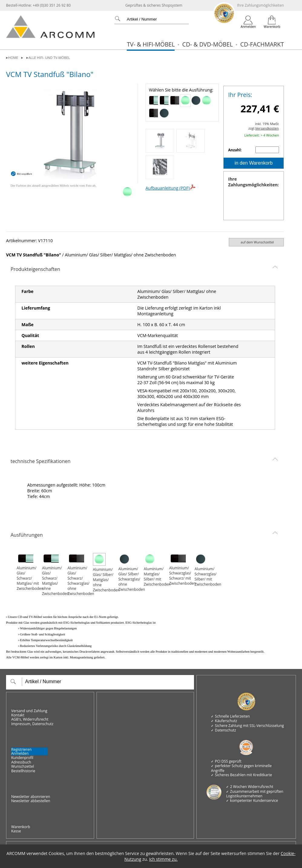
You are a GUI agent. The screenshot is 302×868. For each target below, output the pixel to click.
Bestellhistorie (23, 771)
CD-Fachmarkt (262, 44)
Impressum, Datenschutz (32, 724)
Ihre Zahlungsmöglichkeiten (260, 5)
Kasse (16, 831)
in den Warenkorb (254, 163)
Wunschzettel (23, 767)
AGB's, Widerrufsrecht (30, 719)
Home (13, 58)
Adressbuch (21, 762)
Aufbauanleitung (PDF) (171, 188)
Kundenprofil (22, 758)
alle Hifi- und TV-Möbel (49, 58)
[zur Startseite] (50, 37)
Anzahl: (235, 150)
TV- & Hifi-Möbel (151, 44)
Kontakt (18, 715)
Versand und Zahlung (29, 711)
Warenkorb (21, 827)
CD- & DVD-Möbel (207, 44)
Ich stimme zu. (163, 859)
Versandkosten (267, 128)
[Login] (248, 22)
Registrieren (21, 749)
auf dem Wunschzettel (257, 242)
